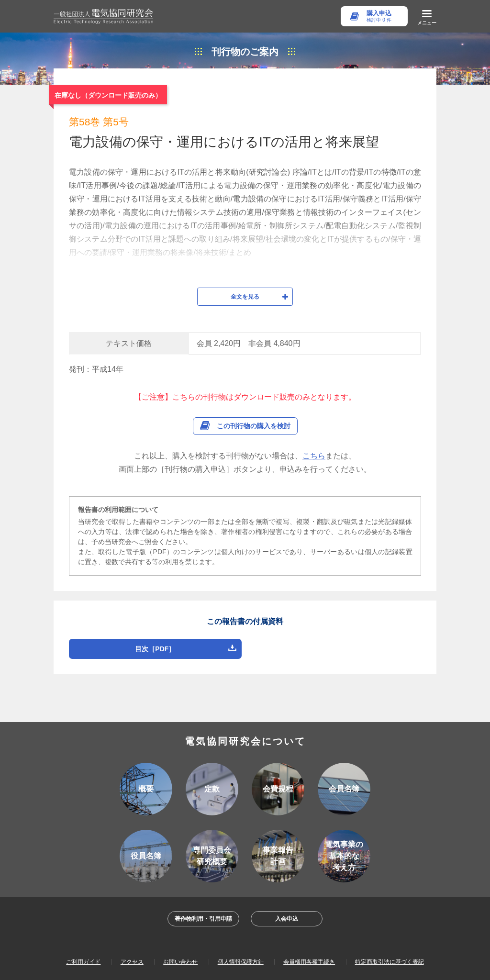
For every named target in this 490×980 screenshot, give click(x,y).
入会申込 (287, 869)
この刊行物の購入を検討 (254, 376)
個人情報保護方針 (241, 912)
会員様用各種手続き (309, 912)
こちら (314, 406)
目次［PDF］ (155, 599)
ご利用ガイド (83, 912)
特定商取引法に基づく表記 (390, 912)
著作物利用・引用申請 (203, 869)
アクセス (132, 912)
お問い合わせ (180, 912)
